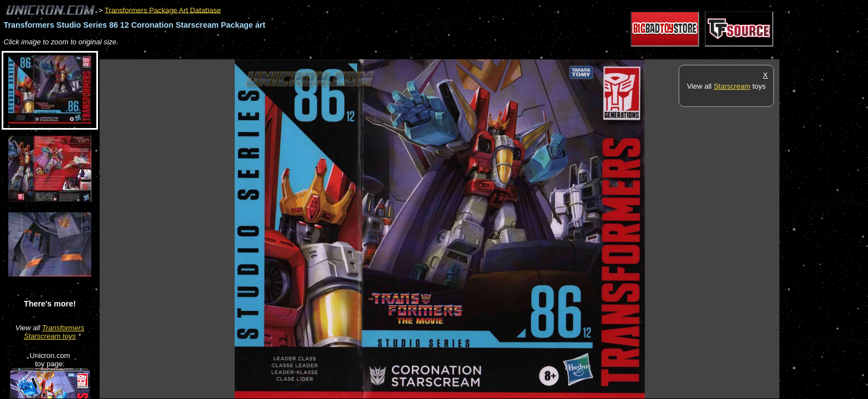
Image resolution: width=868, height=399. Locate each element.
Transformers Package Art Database (163, 10)
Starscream (732, 86)
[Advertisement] (301, 53)
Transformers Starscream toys (54, 332)
